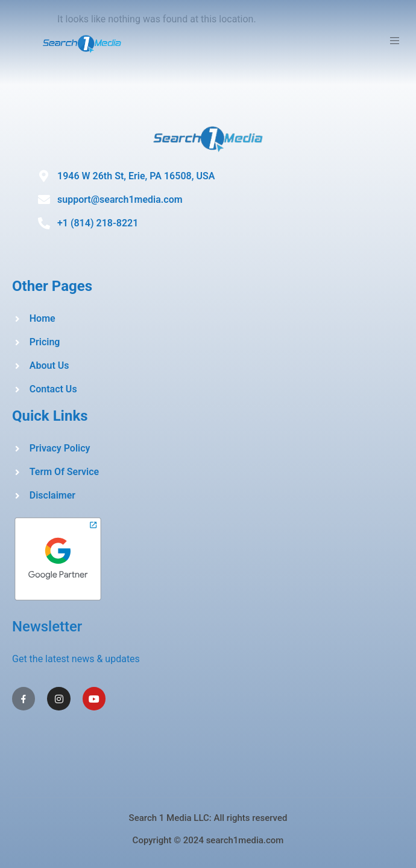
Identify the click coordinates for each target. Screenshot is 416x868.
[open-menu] (396, 43)
